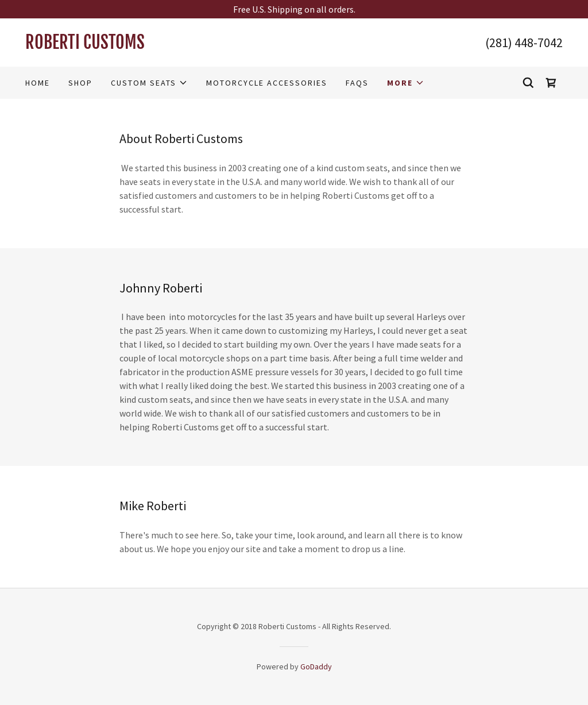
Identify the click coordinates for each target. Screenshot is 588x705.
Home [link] (38, 83)
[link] (160, 45)
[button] (149, 83)
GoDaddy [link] (316, 667)
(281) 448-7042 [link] (524, 43)
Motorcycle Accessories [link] (267, 83)
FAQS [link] (357, 83)
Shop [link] (80, 83)
